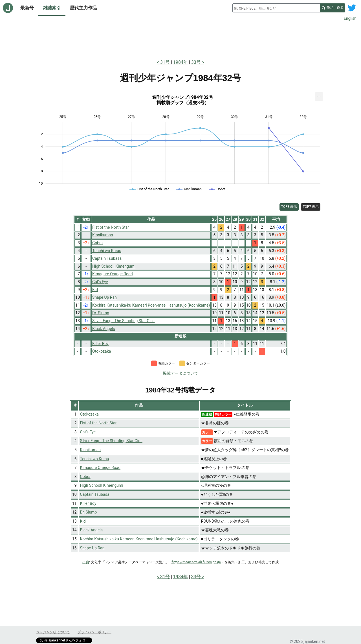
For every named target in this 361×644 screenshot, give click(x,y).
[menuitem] (319, 97)
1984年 (180, 62)
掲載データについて (180, 373)
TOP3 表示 (289, 207)
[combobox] (276, 8)
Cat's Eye (88, 432)
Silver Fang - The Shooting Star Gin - (111, 441)
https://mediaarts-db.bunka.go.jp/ (197, 562)
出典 (86, 562)
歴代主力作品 (83, 8)
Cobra (85, 477)
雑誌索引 (52, 8)
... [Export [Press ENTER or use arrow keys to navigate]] (319, 95)
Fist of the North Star (98, 423)
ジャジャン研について (53, 632)
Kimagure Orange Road (100, 468)
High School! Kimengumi (102, 485)
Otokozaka (89, 414)
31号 (166, 62)
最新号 (27, 8)
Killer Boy (88, 503)
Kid (83, 521)
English (350, 18)
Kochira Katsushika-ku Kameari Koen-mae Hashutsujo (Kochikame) (139, 539)
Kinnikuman (91, 450)
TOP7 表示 (311, 207)
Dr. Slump (89, 512)
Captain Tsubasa (95, 494)
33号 (196, 62)
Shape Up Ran (92, 548)
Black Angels (91, 530)
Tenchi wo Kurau (95, 459)
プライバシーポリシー (94, 632)
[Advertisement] (180, 39)
